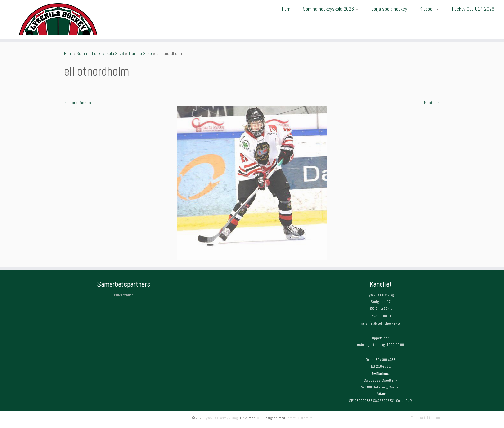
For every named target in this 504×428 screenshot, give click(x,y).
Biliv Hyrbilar (124, 295)
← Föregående (77, 103)
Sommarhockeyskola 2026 (331, 9)
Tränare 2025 (140, 53)
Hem (286, 9)
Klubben (429, 9)
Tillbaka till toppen (426, 418)
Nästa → (432, 103)
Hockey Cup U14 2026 (473, 9)
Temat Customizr (299, 418)
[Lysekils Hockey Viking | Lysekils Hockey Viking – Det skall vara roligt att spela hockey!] (58, 19)
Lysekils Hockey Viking (221, 418)
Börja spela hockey (389, 9)
